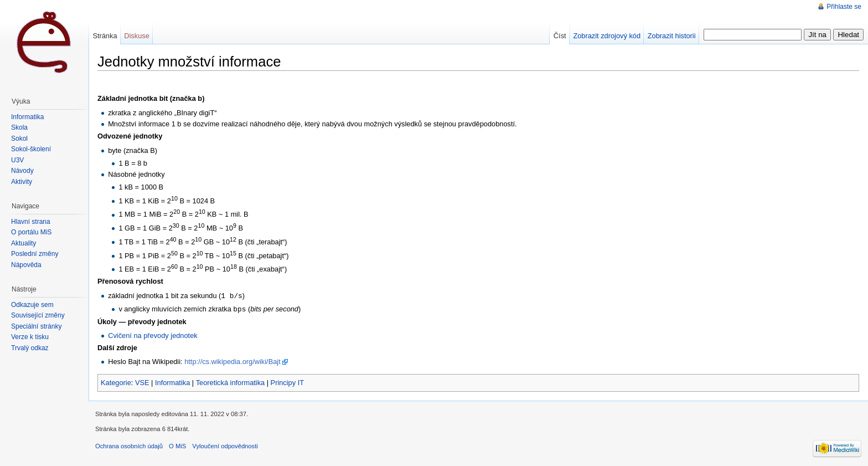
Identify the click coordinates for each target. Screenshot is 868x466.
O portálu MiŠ (31, 232)
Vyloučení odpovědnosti (225, 445)
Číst (560, 36)
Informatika (172, 381)
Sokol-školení (31, 149)
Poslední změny (35, 254)
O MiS (177, 445)
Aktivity (22, 182)
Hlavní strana (31, 222)
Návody (22, 171)
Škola (19, 127)
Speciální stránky (36, 326)
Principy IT (287, 381)
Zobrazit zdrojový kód (607, 36)
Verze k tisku (30, 337)
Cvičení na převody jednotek (153, 334)
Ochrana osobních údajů (129, 445)
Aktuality (24, 243)
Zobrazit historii (672, 36)
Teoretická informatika (230, 381)
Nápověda (26, 265)
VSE (142, 381)
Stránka (105, 36)
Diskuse (137, 36)
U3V (17, 160)
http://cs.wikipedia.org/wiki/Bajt (232, 360)
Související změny (38, 315)
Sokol (19, 139)
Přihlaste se (844, 7)
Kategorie (116, 381)
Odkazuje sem (32, 305)
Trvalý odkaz (30, 348)
